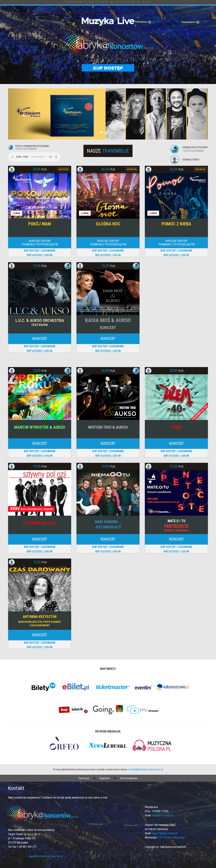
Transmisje (84, 778)
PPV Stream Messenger (172, 837)
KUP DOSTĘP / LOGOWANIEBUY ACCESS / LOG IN (40, 253)
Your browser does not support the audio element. (34, 157)
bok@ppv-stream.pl (162, 815)
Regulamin (105, 778)
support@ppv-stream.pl (165, 833)
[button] (23, 114)
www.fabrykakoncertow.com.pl (46, 856)
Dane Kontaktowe (129, 778)
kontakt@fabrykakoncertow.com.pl (146, 769)
